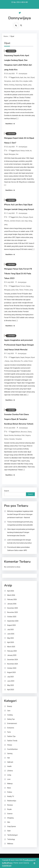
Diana (30, 432)
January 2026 (12, 604)
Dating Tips (11, 719)
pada (13, 290)
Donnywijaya (19, 18)
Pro (22, 361)
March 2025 (11, 647)
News (9, 788)
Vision (30, 361)
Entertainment (12, 723)
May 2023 (11, 685)
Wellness (10, 844)
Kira (21, 81)
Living (9, 775)
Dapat (22, 357)
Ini (31, 151)
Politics (10, 792)
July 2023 (10, 677)
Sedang (12, 85)
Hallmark (10, 762)
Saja (26, 221)
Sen (17, 154)
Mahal (6, 85)
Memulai (17, 361)
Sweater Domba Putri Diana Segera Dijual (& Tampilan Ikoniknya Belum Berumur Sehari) (19, 419)
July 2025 (10, 629)
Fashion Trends (12, 741)
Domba (11, 435)
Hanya (23, 151)
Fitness (10, 745)
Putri (23, 435)
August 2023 (11, 672)
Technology (11, 839)
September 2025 (13, 621)
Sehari (6, 439)
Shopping (10, 818)
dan (25, 77)
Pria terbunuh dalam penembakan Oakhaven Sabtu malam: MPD (19, 549)
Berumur (24, 432)
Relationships (12, 801)
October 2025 (12, 617)
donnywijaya (23, 74)
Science (10, 814)
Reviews (10, 805)
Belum (18, 432)
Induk (27, 151)
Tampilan (19, 439)
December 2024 (13, 660)
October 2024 (12, 668)
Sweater (12, 439)
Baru (21, 217)
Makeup (10, 784)
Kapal (6, 154)
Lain (23, 221)
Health (9, 766)
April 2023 (11, 690)
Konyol (18, 221)
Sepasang (19, 85)
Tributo (26, 290)
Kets (17, 81)
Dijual (33, 77)
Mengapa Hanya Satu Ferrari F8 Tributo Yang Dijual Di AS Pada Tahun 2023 (18, 274)
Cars (9, 711)
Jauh (13, 81)
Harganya (7, 81)
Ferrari (23, 286)
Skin (9, 822)
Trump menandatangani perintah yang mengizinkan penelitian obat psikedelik (20, 523)
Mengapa (12, 154)
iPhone (7, 221)
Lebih (30, 81)
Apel (22, 77)
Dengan (26, 217)
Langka (25, 81)
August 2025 (11, 625)
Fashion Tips (11, 736)
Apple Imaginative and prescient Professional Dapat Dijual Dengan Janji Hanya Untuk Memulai (19, 345)
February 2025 (12, 651)
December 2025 (13, 608)
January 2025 (12, 655)
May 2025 (11, 638)
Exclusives (11, 728)
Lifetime (10, 771)
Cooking (10, 715)
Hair (9, 758)
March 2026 (11, 595)
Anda (18, 77)
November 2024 (13, 664)
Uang (30, 221)
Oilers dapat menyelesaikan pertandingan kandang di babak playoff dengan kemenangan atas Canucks (21, 532)
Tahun (21, 290)
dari (29, 77)
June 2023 (11, 681)
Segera (28, 435)
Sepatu (25, 85)
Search (7, 491)
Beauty (10, 706)
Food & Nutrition (12, 749)
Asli (17, 217)
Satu (17, 290)
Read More (9, 124)
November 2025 (13, 612)
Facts (9, 732)
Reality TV (11, 796)
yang (30, 85)
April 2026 (11, 591)
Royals (9, 809)
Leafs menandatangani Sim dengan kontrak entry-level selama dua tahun (19, 541)
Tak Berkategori (12, 835)
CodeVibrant (7, 866)
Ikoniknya (18, 435)
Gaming (10, 754)
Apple (18, 357)
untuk (26, 361)
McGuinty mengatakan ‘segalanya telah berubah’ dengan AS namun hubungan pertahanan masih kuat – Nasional (20, 514)
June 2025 (11, 634)
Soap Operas (12, 826)
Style (9, 831)
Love (9, 779)
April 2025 (11, 642)
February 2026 (12, 599)
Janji (12, 361)
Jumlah (12, 221)
